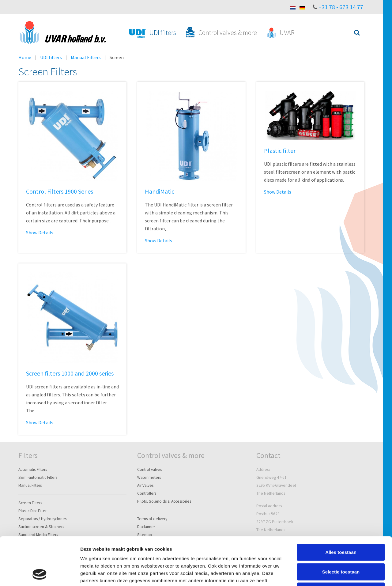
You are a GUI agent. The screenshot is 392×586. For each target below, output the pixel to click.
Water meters (149, 477)
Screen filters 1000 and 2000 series (70, 373)
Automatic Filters (33, 469)
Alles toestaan (341, 507)
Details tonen (331, 574)
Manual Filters (86, 57)
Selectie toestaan (341, 527)
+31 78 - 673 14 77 (341, 7)
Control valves (149, 469)
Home (25, 57)
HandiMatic (160, 191)
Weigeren (341, 546)
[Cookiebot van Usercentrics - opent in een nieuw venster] (40, 574)
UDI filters (51, 57)
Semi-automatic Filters (38, 477)
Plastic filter (280, 151)
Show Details (40, 233)
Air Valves (145, 485)
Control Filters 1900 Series (60, 191)
